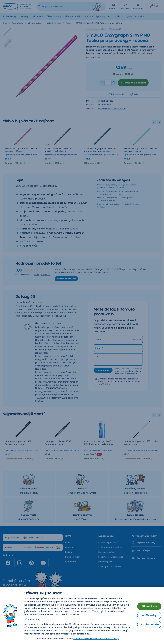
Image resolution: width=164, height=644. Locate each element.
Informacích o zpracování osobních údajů (96, 639)
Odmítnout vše (149, 624)
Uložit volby (149, 615)
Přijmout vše (149, 606)
